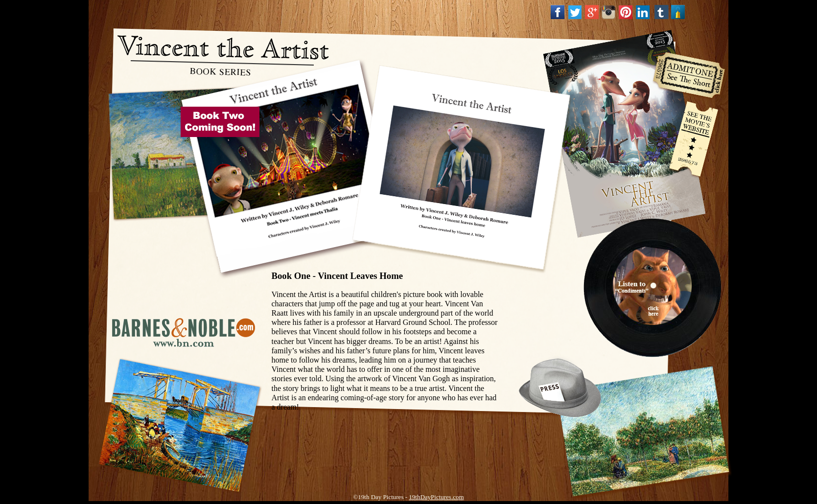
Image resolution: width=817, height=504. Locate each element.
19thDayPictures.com (436, 497)
